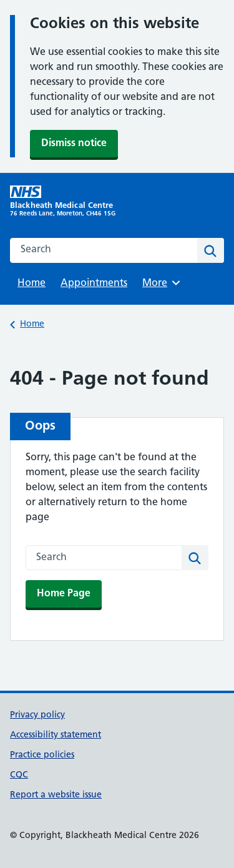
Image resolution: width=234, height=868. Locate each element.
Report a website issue (56, 795)
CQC (19, 775)
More (163, 283)
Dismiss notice (74, 144)
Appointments (94, 284)
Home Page (64, 594)
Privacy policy (37, 715)
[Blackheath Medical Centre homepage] (64, 202)
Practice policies (42, 755)
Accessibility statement (56, 735)
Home (32, 284)
